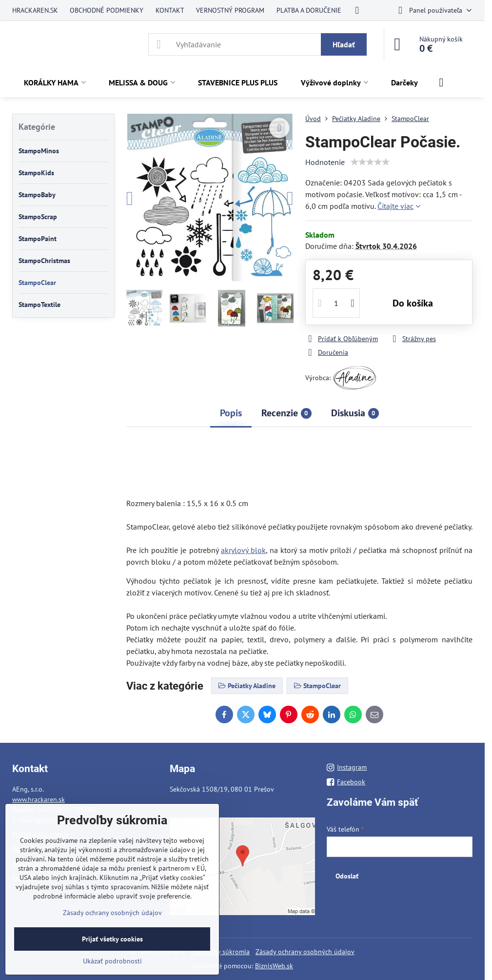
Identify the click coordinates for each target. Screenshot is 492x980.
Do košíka (413, 303)
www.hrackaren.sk (39, 799)
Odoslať (347, 876)
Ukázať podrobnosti (112, 961)
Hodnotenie (325, 162)
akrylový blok (243, 550)
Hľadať (344, 44)
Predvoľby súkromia (220, 952)
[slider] (370, 162)
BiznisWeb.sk (274, 966)
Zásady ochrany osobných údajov (305, 952)
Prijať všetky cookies (112, 939)
